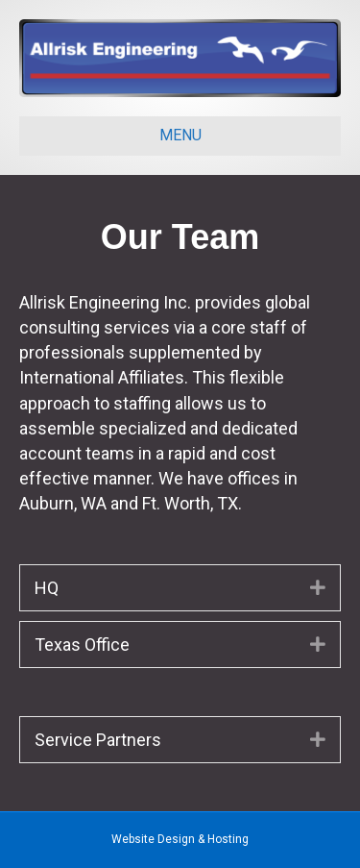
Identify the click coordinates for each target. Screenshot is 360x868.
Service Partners (98, 740)
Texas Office (82, 645)
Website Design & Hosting (180, 839)
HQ (47, 588)
